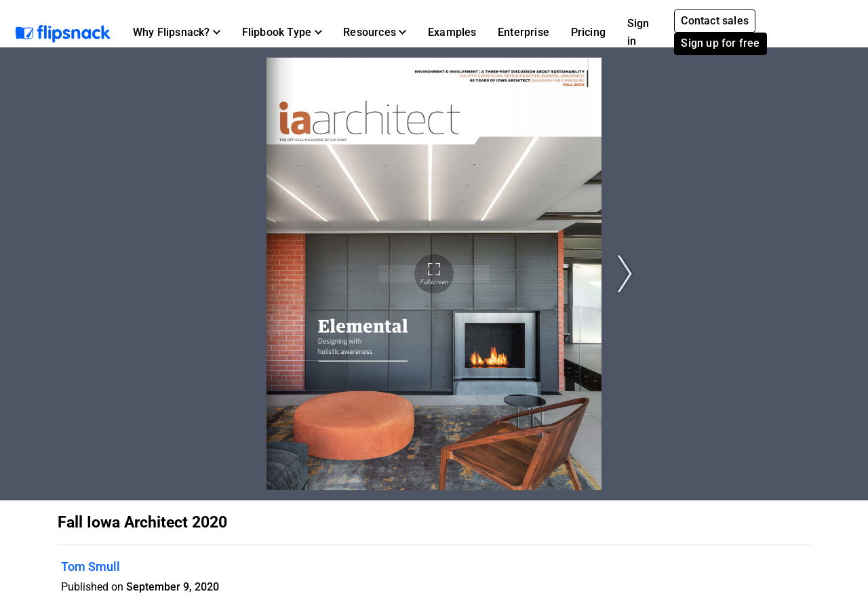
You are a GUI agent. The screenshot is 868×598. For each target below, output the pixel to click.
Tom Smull (91, 566)
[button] (177, 33)
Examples (452, 32)
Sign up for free (720, 43)
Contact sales (715, 21)
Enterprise (524, 32)
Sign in (638, 32)
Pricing (588, 32)
